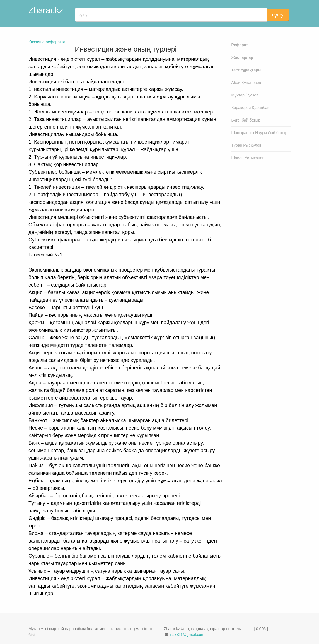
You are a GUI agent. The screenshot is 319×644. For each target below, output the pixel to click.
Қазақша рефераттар (48, 42)
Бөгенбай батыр (246, 120)
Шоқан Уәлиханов (248, 158)
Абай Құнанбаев (246, 83)
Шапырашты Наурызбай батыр (259, 133)
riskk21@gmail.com (187, 635)
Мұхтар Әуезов (245, 95)
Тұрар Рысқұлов (246, 145)
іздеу (278, 15)
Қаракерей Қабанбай (251, 108)
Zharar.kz (46, 10)
